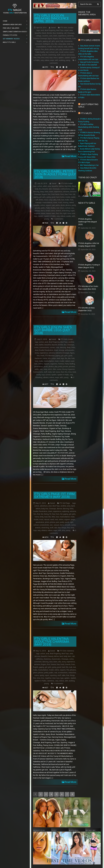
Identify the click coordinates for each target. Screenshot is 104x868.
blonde (49, 33)
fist (42, 514)
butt (50, 189)
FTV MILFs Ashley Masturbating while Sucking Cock (89, 127)
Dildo (46, 192)
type (62, 678)
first (60, 39)
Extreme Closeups (40, 39)
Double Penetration (46, 350)
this (39, 58)
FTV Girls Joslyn (67, 339)
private (37, 208)
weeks (69, 216)
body (36, 189)
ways (52, 60)
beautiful (38, 33)
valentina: (51, 681)
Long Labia (62, 44)
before (61, 186)
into (52, 44)
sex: (57, 52)
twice (56, 58)
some (66, 52)
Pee (42, 49)
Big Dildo (68, 186)
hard (58, 197)
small (61, 52)
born (69, 656)
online (70, 47)
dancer (59, 509)
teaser (48, 213)
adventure (44, 506)
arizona (37, 656)
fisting (46, 514)
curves (52, 347)
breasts (45, 189)
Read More (70, 156)
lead (58, 358)
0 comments (58, 683)
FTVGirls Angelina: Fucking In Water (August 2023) (89, 266)
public (73, 49)
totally (39, 375)
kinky (42, 517)
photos (52, 49)
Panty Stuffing (70, 364)
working (62, 60)
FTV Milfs (86, 113)
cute (51, 36)
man (72, 200)
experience (62, 36)
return (62, 208)
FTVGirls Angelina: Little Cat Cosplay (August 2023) (89, 245)
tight (65, 213)
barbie (41, 345)
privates (72, 366)
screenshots (44, 525)
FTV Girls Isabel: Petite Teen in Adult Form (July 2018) (55, 174)
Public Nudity (40, 52)
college (39, 36)
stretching (52, 55)
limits (41, 200)
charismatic (56, 659)
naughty (36, 205)
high (62, 41)
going (49, 197)
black (44, 33)
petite (58, 205)
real (47, 52)
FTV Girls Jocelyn (67, 28)
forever (53, 664)
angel (66, 30)
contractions (65, 189)
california (39, 659)
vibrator (46, 377)
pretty (74, 205)
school (52, 52)
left (37, 200)
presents (66, 49)
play (61, 49)
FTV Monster (50, 356)
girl (50, 41)
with (57, 60)
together (48, 678)
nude (65, 47)
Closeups (71, 33)
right (72, 522)
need (72, 361)
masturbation (41, 47)
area (71, 30)
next (36, 364)
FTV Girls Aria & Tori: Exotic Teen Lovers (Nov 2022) (88, 288)
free (64, 39)
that (35, 58)
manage (38, 203)
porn (58, 522)
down (55, 36)
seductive (72, 673)
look (68, 44)
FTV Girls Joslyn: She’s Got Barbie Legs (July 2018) (53, 330)
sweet (63, 55)
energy (61, 350)
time (43, 58)
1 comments (58, 219)
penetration (39, 366)
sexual (37, 211)
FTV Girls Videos (90, 40)
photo (47, 49)
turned (48, 375)
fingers (55, 39)
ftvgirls (39, 41)
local (46, 200)
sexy (45, 369)
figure (50, 39)
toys (51, 58)
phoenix (73, 670)
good (58, 41)
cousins (45, 36)
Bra (40, 189)
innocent (39, 44)
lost (63, 200)
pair (54, 205)
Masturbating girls (88, 105)
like (56, 44)
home (62, 197)
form (62, 194)
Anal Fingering (50, 30)
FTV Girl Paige (65, 503)
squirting (38, 55)
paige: (73, 519)
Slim (55, 369)
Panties (61, 364)
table (64, 675)
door (37, 350)
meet (55, 203)
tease (43, 213)
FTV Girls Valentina (67, 651)
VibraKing (39, 377)
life (66, 358)
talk (56, 528)
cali (73, 656)
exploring (66, 511)
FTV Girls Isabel (67, 183)
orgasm (37, 49)
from (74, 39)
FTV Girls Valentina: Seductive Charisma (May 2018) (52, 641)
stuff (58, 55)
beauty (51, 656)
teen (53, 213)
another (71, 342)
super (72, 211)
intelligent (46, 44)
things (64, 528)
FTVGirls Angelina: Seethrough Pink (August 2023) (88, 222)
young (68, 60)
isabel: (73, 197)
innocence (68, 41)
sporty (42, 675)
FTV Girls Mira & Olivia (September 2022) (86, 309)
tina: (43, 678)
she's (43, 211)
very (42, 60)
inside (68, 197)
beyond (54, 345)
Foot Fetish (55, 194)
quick (67, 522)
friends (69, 39)
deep (42, 192)
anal (42, 30)
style (50, 372)
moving (65, 203)
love (72, 44)
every (37, 353)
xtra (63, 530)
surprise (37, 213)
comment (38, 662)
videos (47, 60)
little (53, 517)
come (36, 347)
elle (60, 662)
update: (61, 58)
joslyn (54, 358)
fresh (42, 356)
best (61, 656)
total (47, 58)
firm (35, 514)
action (40, 186)
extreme (70, 36)
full (74, 194)
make (67, 200)
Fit (50, 514)
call (65, 33)
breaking (60, 33)
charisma (47, 659)
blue (54, 33)
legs (62, 358)
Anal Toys (60, 30)
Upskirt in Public (50, 216)
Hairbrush (38, 358)
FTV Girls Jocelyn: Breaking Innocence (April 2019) (52, 18)
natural (60, 47)
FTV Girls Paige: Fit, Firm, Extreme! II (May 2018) (55, 495)
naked (71, 203)
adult (45, 186)
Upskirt (67, 58)
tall (54, 372)
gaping (45, 41)
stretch (45, 55)
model (49, 47)
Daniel (53, 28)
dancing (36, 192)
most (55, 47)
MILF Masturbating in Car (89, 165)
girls (53, 41)
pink (57, 49)
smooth (68, 525)
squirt (71, 52)
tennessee (71, 55)
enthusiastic (69, 350)
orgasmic (54, 364)
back (73, 506)
